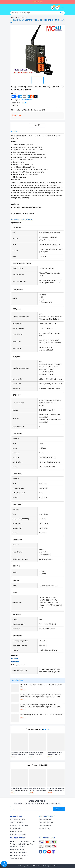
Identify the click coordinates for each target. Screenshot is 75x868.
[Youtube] (49, 852)
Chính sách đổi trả (45, 825)
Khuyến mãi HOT (18, 680)
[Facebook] (40, 852)
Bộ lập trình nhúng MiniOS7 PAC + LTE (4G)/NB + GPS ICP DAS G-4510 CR (38, 789)
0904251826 (37, 2)
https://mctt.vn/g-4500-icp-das (22, 219)
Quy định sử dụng (44, 828)
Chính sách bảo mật (45, 819)
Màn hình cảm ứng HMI (18, 834)
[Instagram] (53, 852)
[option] (37, 50)
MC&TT (54, 866)
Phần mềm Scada (16, 831)
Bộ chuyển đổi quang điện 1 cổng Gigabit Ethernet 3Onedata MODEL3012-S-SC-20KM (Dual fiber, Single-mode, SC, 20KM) (41, 696)
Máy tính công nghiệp (17, 819)
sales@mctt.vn (20, 850)
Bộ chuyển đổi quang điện (19, 825)
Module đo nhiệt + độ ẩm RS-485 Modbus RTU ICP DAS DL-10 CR (41, 686)
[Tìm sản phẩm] (34, 13)
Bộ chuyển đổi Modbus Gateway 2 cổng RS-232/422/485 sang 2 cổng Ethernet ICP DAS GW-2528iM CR (37, 754)
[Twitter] (45, 852)
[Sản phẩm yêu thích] (53, 8)
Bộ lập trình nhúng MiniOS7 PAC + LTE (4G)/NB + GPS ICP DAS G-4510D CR (19, 789)
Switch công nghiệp (17, 822)
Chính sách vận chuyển (46, 822)
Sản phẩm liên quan (37, 765)
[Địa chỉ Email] (32, 809)
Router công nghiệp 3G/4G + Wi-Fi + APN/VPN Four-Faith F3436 (42, 715)
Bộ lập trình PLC (16, 828)
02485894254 (23, 856)
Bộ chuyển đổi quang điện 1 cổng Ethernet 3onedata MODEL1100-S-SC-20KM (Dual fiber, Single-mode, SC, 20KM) (41, 706)
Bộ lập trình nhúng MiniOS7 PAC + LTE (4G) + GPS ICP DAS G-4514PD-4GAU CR (56, 789)
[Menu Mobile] (63, 8)
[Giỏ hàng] (57, 8)
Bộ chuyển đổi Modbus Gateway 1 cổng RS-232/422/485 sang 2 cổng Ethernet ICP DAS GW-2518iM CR (55, 754)
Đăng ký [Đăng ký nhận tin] (59, 809)
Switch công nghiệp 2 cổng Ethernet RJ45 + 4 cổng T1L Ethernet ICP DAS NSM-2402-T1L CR (19, 754)
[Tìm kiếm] (61, 13)
